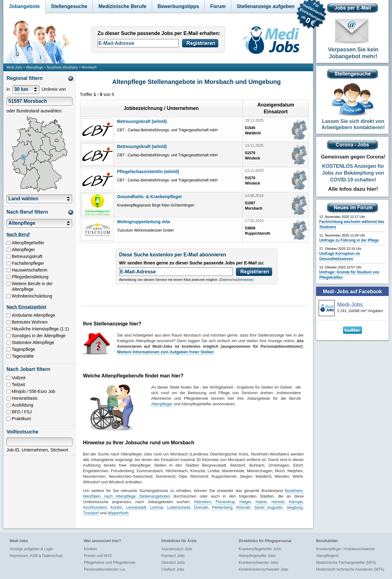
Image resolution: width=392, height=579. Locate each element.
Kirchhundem (95, 507)
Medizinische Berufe (122, 6)
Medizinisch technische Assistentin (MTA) (350, 569)
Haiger (245, 502)
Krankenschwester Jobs (258, 563)
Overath (201, 507)
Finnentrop (225, 502)
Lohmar (157, 507)
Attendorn (203, 502)
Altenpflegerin (327, 556)
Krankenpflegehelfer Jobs (260, 549)
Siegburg (294, 507)
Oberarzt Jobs (173, 563)
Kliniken (90, 549)
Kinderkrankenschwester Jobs (264, 569)
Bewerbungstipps (178, 6)
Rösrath (243, 507)
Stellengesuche (69, 6)
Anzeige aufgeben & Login (31, 549)
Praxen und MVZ (98, 556)
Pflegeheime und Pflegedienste (110, 563)
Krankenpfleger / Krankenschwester (346, 549)
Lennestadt (136, 507)
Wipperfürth (118, 513)
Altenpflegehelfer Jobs (257, 556)
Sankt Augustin (268, 507)
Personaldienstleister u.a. (105, 569)
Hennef (278, 502)
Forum (218, 6)
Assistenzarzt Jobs (177, 549)
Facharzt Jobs (173, 556)
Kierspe (296, 502)
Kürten (116, 507)
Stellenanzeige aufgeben (266, 6)
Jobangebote (24, 6)
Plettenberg (222, 507)
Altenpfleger (162, 404)
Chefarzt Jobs (173, 569)
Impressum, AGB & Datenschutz (36, 556)
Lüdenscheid (179, 507)
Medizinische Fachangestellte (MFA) (346, 563)
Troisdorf (91, 513)
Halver (261, 502)
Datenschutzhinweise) (237, 280)
